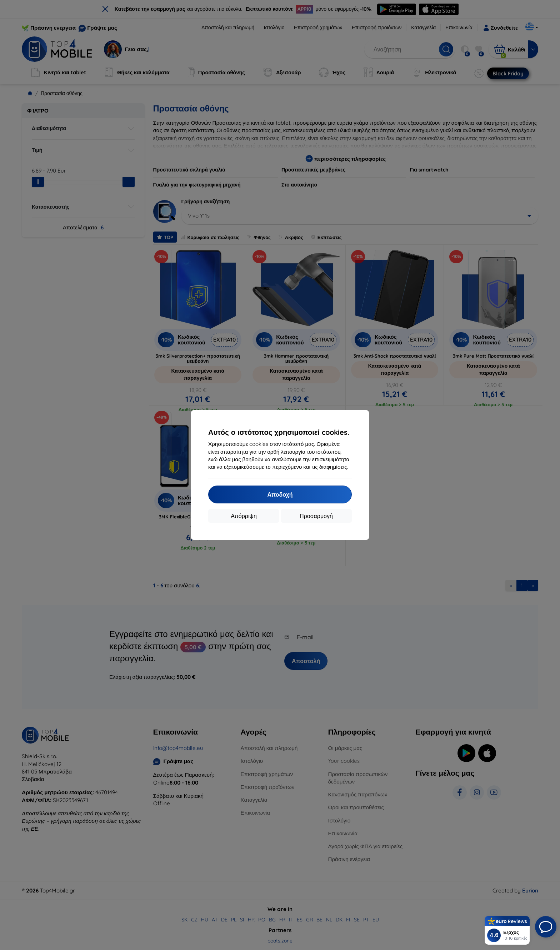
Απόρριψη (244, 516)
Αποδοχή (280, 494)
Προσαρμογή (316, 516)
